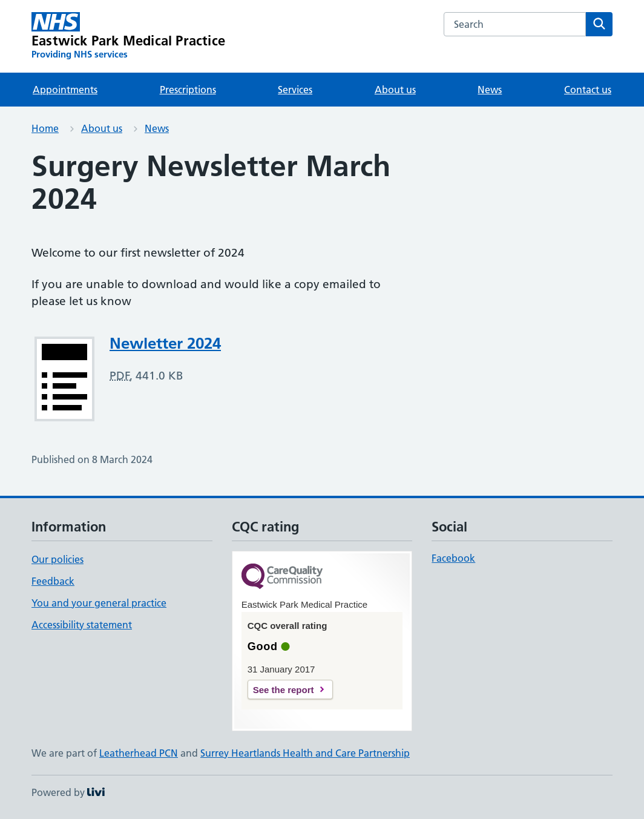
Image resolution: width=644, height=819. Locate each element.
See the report (284, 690)
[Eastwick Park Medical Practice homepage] (128, 36)
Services (295, 90)
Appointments (65, 90)
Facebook (453, 558)
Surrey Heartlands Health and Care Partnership (305, 753)
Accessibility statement (82, 625)
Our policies (57, 559)
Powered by (68, 792)
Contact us (588, 90)
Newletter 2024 (165, 343)
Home (45, 128)
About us (395, 90)
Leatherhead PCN (139, 753)
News (490, 90)
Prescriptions (188, 90)
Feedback (53, 581)
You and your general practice (99, 603)
